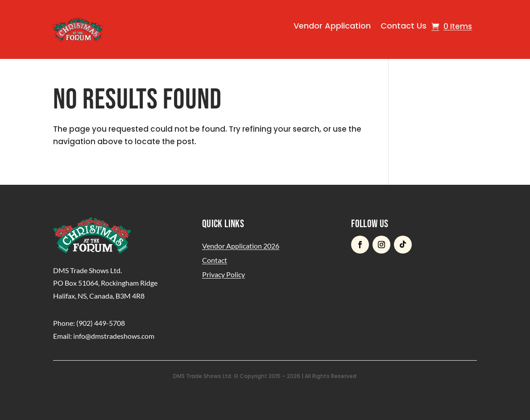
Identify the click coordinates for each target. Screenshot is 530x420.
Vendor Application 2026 (241, 246)
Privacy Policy (224, 274)
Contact (215, 260)
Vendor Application (332, 26)
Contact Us (404, 26)
